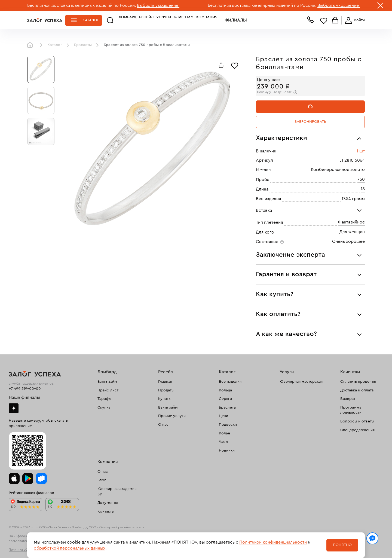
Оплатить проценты (358, 382)
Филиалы (216, 20)
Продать (166, 390)
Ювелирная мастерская (301, 382)
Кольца (225, 390)
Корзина (335, 21)
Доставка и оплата (357, 390)
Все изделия (230, 382)
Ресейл (132, 20)
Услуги (150, 20)
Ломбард (114, 20)
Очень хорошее (348, 241)
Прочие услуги (172, 416)
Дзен (14, 408)
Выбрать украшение (158, 5)
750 (361, 179)
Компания (193, 20)
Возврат (348, 399)
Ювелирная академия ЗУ (117, 492)
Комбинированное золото (338, 170)
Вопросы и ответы (357, 421)
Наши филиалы (24, 397)
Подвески (228, 425)
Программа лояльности (351, 410)
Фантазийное (351, 222)
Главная (31, 45)
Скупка (104, 407)
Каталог (91, 20)
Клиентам (170, 20)
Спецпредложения (357, 430)
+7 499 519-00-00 (25, 389)
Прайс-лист (108, 390)
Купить (164, 399)
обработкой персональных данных (70, 548)
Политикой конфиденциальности (273, 542)
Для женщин (352, 232)
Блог (102, 480)
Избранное (324, 21)
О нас (163, 425)
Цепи (223, 416)
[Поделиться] (221, 65)
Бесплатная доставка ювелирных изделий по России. (82, 5)
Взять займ (107, 382)
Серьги (225, 399)
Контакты (106, 511)
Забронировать (310, 122)
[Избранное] (235, 65)
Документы (108, 503)
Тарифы (104, 399)
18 (363, 189)
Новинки (227, 450)
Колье (224, 433)
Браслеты (83, 45)
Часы (223, 442)
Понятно (342, 545)
